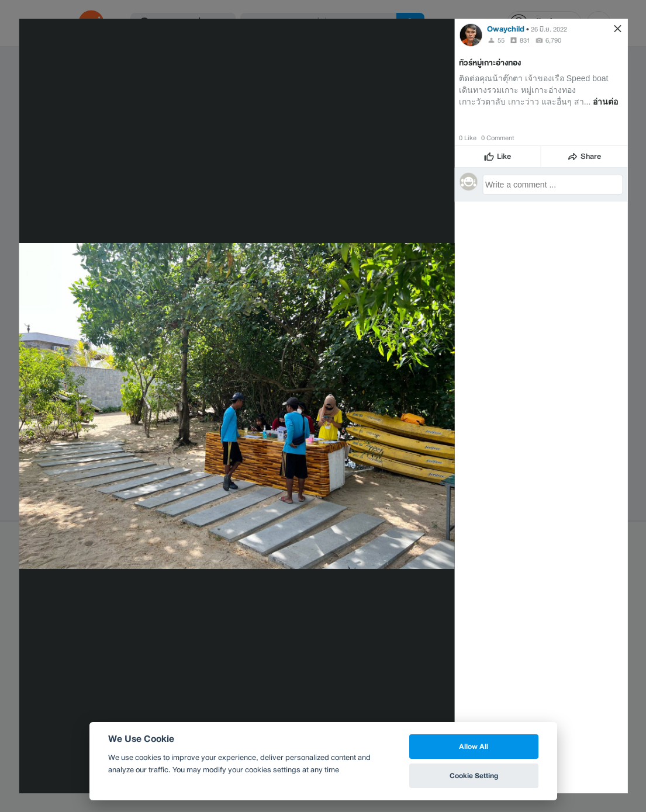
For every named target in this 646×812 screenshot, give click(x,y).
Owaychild (506, 29)
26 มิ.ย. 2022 (549, 29)
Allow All (474, 746)
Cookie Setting (474, 775)
